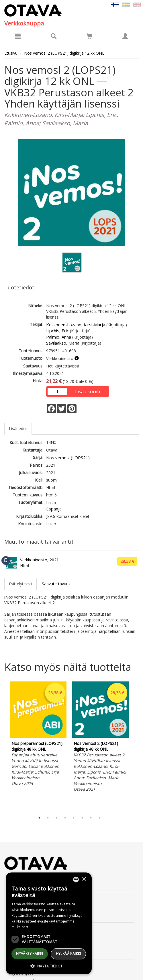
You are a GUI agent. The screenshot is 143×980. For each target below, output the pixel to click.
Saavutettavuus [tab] (56, 584)
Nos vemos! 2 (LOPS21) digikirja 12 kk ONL (64, 53)
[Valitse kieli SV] (126, 4)
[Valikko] (18, 36)
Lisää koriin (88, 391)
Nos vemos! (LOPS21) (68, 458)
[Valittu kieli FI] (115, 4)
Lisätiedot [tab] (18, 429)
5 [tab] (74, 818)
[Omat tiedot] (125, 36)
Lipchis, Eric (57, 331)
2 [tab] (48, 818)
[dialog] (49, 923)
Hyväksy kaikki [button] (30, 954)
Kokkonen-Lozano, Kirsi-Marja (76, 325)
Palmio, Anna (59, 337)
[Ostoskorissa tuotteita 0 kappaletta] (89, 37)
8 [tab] (99, 818)
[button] (49, 966)
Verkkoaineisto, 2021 (39, 560)
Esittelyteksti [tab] (20, 584)
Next (136, 746)
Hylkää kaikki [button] (68, 954)
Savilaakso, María (63, 343)
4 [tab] (65, 818)
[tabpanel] (38, 735)
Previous (3, 746)
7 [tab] (91, 818)
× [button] (84, 879)
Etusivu (11, 53)
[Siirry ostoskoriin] (89, 36)
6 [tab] (82, 818)
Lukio (51, 502)
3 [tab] (56, 818)
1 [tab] (39, 818)
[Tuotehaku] (54, 36)
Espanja (54, 509)
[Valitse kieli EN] (137, 4)
